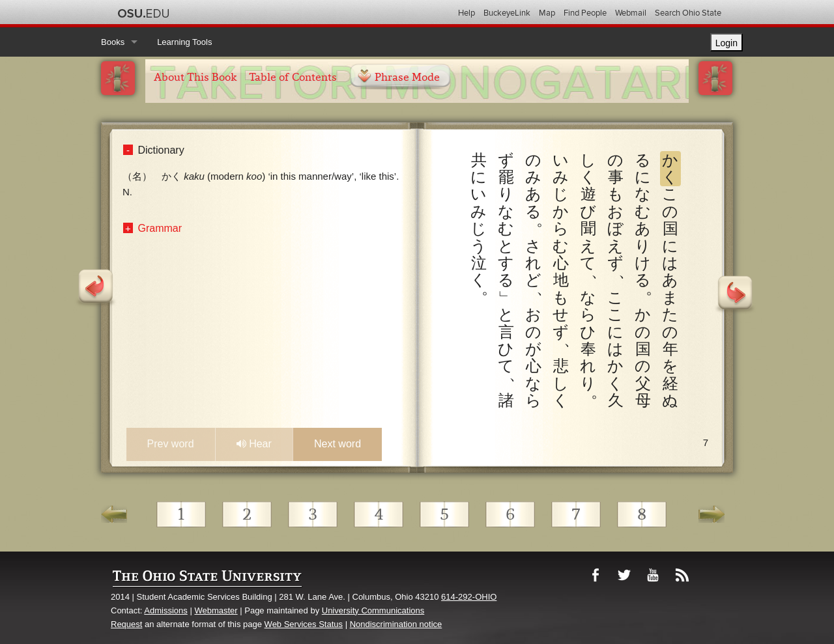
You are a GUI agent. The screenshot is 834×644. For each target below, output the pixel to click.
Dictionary (161, 150)
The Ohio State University (143, 14)
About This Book (195, 77)
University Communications (373, 610)
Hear (254, 444)
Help (467, 13)
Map (547, 13)
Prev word (171, 444)
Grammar (160, 228)
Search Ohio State (688, 13)
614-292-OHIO (469, 597)
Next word (338, 444)
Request (126, 624)
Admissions (165, 610)
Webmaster (216, 610)
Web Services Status (304, 624)
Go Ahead (712, 518)
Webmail (631, 13)
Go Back (114, 518)
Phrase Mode (407, 77)
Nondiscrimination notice (396, 624)
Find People (585, 13)
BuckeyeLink (507, 13)
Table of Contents (293, 77)
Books (113, 42)
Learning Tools (184, 42)
